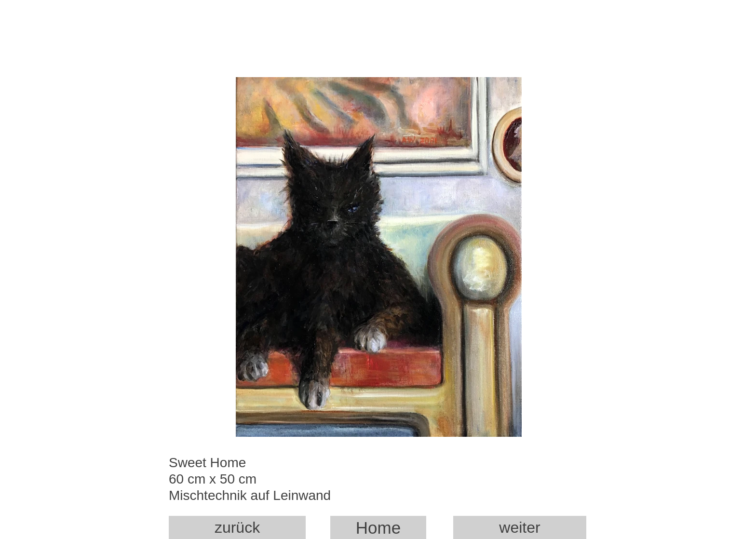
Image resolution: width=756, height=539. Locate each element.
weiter (520, 527)
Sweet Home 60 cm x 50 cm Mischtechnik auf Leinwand (262, 481)
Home (378, 528)
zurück (237, 527)
